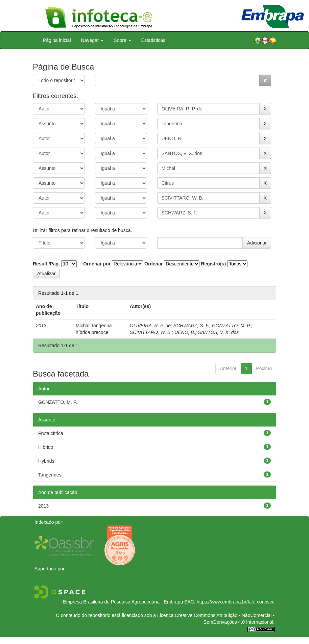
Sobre (122, 40)
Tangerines (50, 475)
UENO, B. (185, 332)
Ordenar (153, 264)
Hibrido (46, 447)
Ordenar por (97, 264)
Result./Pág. (46, 264)
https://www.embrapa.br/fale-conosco (236, 602)
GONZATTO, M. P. (231, 326)
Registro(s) (213, 264)
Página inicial (57, 40)
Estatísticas (153, 40)
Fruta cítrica (51, 433)
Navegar (92, 40)
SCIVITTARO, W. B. (151, 332)
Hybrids (46, 461)
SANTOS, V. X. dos (218, 332)
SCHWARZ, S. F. (191, 326)
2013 (43, 506)
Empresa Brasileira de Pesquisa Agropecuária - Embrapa (123, 602)
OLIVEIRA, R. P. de (150, 326)
